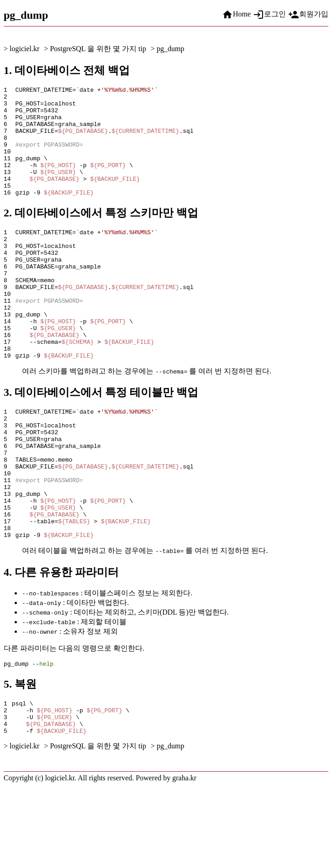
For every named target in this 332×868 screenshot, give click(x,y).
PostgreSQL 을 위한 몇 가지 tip (98, 49)
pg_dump (170, 49)
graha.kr (184, 860)
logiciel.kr (24, 49)
